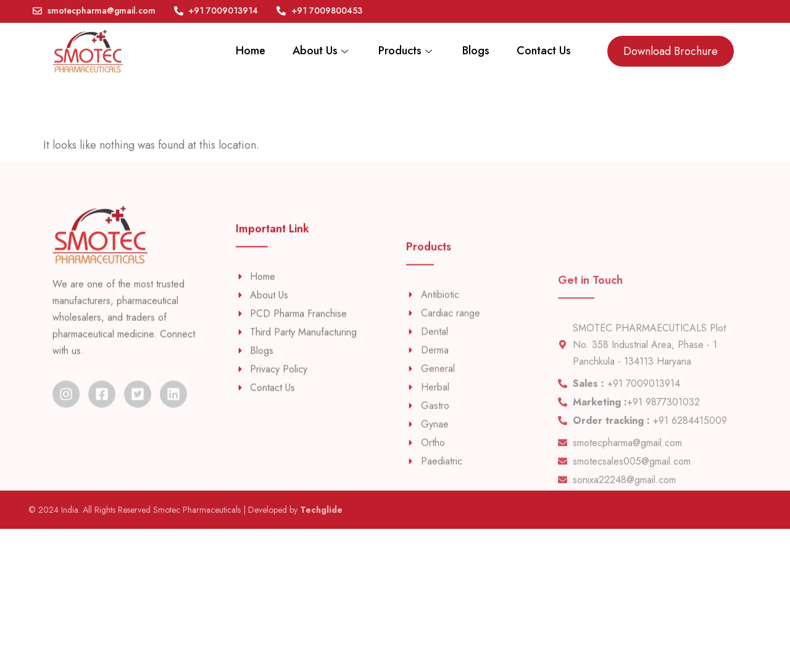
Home (245, 51)
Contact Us (543, 51)
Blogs (474, 51)
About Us (318, 51)
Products (404, 51)
